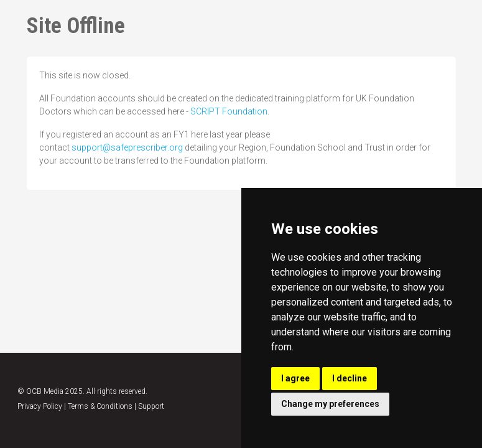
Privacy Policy (40, 406)
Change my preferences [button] (330, 404)
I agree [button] (295, 378)
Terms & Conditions (100, 406)
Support (151, 406)
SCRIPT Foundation (229, 111)
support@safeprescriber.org (127, 147)
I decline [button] (350, 378)
